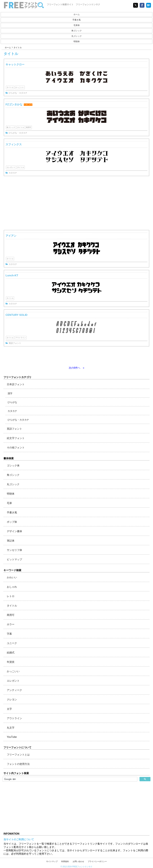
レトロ (11, 596)
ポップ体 (12, 522)
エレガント (11, 167)
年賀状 (11, 662)
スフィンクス (14, 144)
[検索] (70, 779)
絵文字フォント (16, 438)
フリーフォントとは (18, 755)
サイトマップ (52, 861)
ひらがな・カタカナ (18, 93)
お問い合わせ (78, 861)
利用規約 (65, 861)
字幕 (9, 634)
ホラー (11, 624)
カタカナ (13, 173)
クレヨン (12, 700)
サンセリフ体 (14, 550)
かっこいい (20, 87)
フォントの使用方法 (18, 764)
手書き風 (76, 20)
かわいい (12, 577)
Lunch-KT (12, 275)
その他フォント (16, 448)
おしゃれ (12, 587)
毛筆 (9, 503)
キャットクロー (15, 65)
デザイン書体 (14, 531)
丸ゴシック (77, 36)
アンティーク (14, 690)
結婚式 (11, 653)
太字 (9, 709)
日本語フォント (16, 384)
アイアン (11, 236)
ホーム (77, 14)
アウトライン (21, 338)
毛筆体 (77, 25)
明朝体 (77, 41)
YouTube (12, 737)
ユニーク (12, 643)
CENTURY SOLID (17, 315)
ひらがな (12, 402)
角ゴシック (77, 31)
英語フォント (15, 343)
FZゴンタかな (14, 105)
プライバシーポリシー (97, 861)
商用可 (29, 127)
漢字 (10, 393)
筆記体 (11, 541)
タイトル (10, 87)
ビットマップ (14, 559)
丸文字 (11, 728)
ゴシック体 (13, 466)
